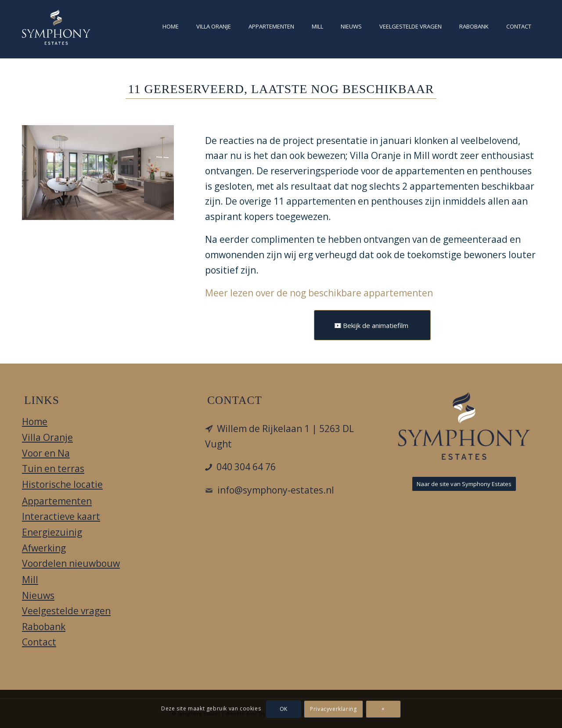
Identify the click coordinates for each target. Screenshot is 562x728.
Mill (30, 580)
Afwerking (44, 548)
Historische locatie (62, 484)
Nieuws (38, 595)
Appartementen (57, 501)
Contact (39, 642)
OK (284, 709)
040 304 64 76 (246, 467)
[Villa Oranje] (56, 27)
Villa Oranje (47, 437)
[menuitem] (171, 29)
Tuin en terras (53, 469)
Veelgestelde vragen (66, 611)
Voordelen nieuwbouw (71, 563)
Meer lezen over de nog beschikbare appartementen (319, 293)
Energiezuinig (52, 532)
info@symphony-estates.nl (276, 490)
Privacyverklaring (333, 709)
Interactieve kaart (61, 516)
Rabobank (44, 627)
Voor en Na (46, 453)
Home (35, 422)
